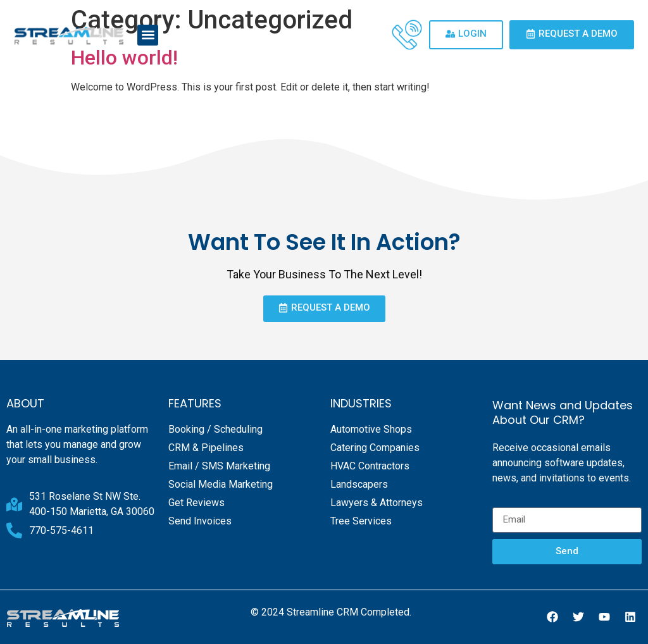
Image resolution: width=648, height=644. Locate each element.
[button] (148, 35)
